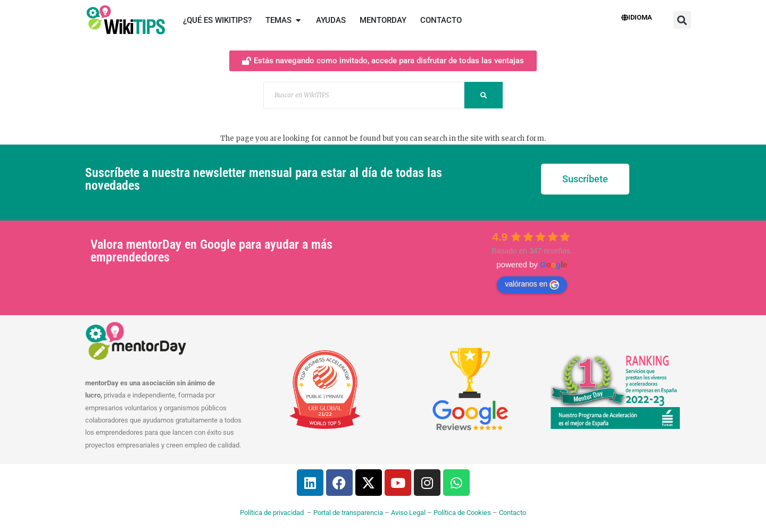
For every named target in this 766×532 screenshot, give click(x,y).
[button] (682, 20)
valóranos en (532, 284)
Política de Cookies (462, 513)
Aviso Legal (408, 513)
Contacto (513, 513)
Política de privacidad (272, 513)
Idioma (637, 17)
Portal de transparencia (348, 513)
